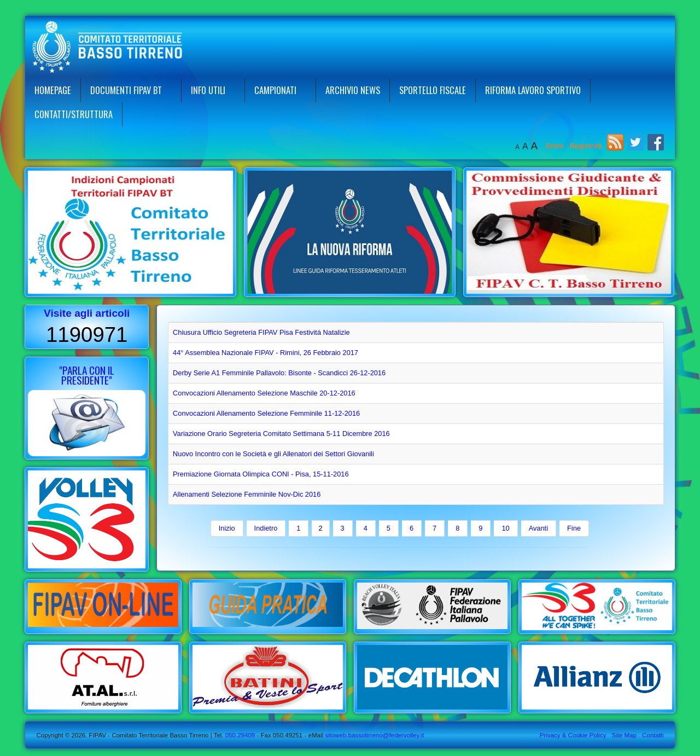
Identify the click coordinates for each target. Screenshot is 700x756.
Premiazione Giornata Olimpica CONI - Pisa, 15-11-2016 (261, 474)
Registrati (586, 146)
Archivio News (353, 90)
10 (505, 528)
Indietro (266, 528)
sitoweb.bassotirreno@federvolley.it (374, 735)
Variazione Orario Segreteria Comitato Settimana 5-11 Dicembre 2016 (281, 434)
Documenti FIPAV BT (126, 90)
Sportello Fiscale (433, 90)
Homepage (53, 90)
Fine (574, 528)
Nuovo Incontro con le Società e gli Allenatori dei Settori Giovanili (273, 454)
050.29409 (240, 735)
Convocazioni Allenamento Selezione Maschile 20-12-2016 (264, 393)
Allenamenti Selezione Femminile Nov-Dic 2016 (247, 494)
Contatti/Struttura (74, 114)
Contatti (653, 735)
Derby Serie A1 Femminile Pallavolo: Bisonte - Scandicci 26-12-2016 (279, 373)
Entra (556, 146)
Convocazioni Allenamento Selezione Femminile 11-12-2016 (266, 413)
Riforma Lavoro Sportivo (533, 90)
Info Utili (208, 90)
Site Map (624, 735)
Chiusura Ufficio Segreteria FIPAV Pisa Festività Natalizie (261, 332)
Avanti (538, 528)
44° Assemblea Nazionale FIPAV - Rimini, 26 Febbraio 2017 (266, 353)
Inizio (227, 528)
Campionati (275, 90)
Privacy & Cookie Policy (573, 735)
